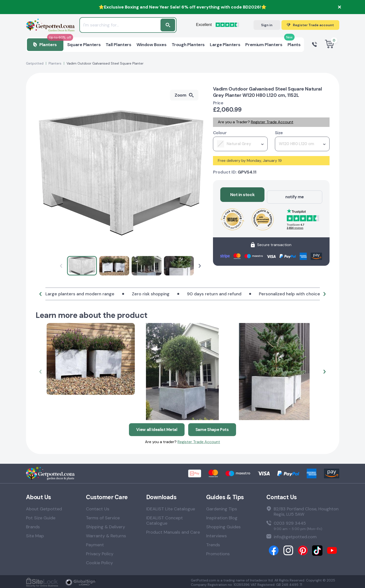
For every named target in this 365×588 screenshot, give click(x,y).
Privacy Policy (100, 552)
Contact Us (98, 507)
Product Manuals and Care (173, 530)
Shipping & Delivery (106, 525)
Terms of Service (103, 516)
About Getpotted (44, 507)
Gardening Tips (222, 507)
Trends (213, 543)
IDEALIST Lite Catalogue (171, 507)
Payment (95, 543)
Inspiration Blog (222, 516)
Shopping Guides (223, 525)
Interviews (216, 534)
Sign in (267, 25)
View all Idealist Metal (156, 427)
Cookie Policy (99, 561)
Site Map (35, 534)
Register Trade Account (272, 122)
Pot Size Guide (41, 516)
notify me (294, 195)
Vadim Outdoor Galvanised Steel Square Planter (105, 63)
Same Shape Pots (214, 427)
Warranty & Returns (106, 534)
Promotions (218, 552)
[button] (200, 266)
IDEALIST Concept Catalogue (165, 519)
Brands (33, 525)
